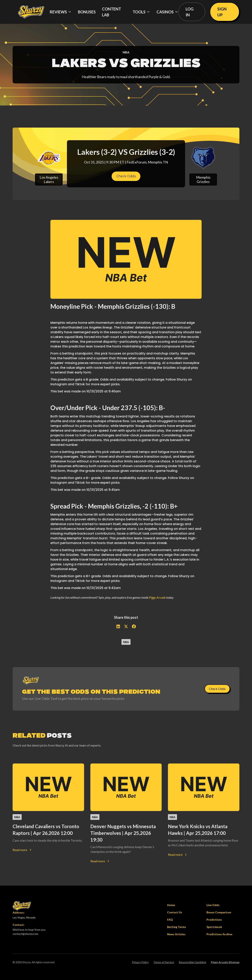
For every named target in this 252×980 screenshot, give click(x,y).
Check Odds (126, 176)
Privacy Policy (140, 962)
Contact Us (175, 912)
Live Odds (213, 905)
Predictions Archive (219, 934)
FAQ (170, 920)
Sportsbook (214, 927)
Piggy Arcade (157, 597)
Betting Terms (177, 927)
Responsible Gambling (192, 962)
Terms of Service (164, 962)
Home (171, 905)
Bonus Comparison (219, 912)
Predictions (214, 920)
